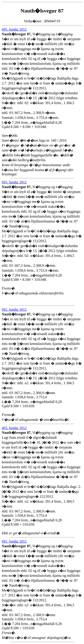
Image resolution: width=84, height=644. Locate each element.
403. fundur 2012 (14, 428)
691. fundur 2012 (14, 541)
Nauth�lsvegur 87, (17, 34)
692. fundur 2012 (14, 309)
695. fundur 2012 (14, 29)
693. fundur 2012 (14, 182)
